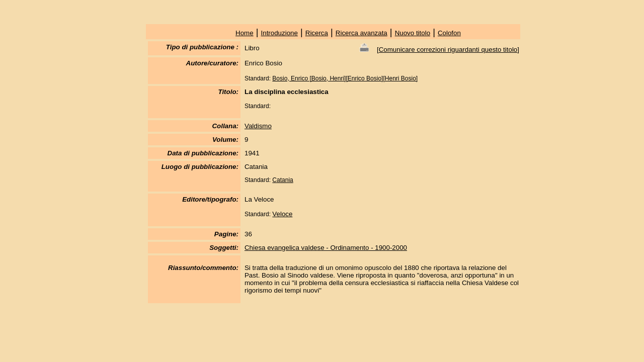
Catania (283, 180)
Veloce (282, 214)
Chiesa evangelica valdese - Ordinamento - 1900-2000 (326, 248)
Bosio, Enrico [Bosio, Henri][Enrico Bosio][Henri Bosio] (345, 78)
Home (245, 33)
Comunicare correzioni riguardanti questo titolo (448, 50)
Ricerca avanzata (361, 33)
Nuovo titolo (413, 33)
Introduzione (279, 33)
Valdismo (258, 126)
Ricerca (317, 33)
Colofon (449, 33)
